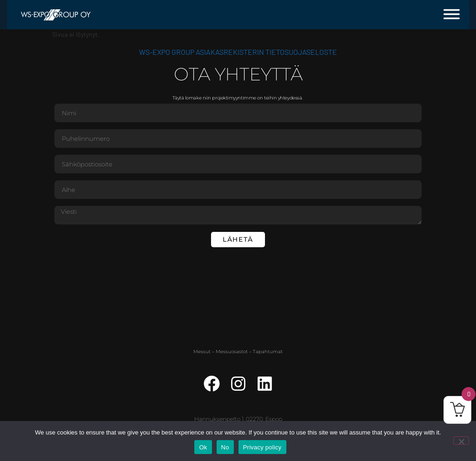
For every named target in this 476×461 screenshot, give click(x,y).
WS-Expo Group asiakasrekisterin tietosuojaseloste (238, 52)
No (225, 447)
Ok (203, 447)
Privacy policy (262, 447)
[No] (461, 441)
